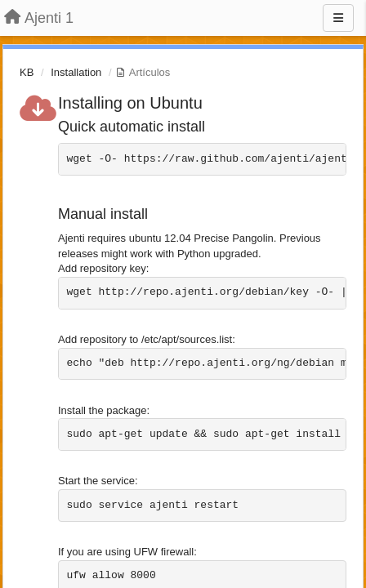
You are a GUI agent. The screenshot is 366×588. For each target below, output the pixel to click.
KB (27, 72)
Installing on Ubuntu (130, 103)
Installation (76, 72)
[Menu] (338, 18)
